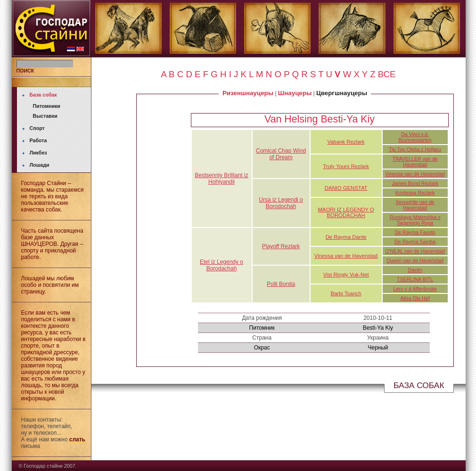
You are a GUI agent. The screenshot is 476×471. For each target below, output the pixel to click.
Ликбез (38, 153)
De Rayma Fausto (415, 232)
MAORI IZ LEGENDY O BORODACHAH (346, 212)
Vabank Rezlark (346, 142)
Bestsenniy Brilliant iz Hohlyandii (221, 179)
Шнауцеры (295, 93)
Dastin (415, 270)
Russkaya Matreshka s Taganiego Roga (415, 220)
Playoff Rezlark (281, 246)
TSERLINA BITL (415, 279)
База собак (43, 95)
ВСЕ (387, 74)
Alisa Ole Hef (415, 298)
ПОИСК (25, 71)
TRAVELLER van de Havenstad (415, 162)
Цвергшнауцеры (342, 93)
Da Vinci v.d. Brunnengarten (415, 137)
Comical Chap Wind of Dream (281, 154)
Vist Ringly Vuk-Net (346, 275)
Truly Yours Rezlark (346, 166)
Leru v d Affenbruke (415, 289)
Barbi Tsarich (346, 293)
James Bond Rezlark (415, 183)
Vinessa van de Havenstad (415, 174)
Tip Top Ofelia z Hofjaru (415, 149)
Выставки (45, 116)
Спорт (37, 128)
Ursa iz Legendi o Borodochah (281, 203)
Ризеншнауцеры (248, 93)
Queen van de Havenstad (415, 260)
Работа (38, 140)
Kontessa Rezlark (415, 193)
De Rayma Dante (346, 237)
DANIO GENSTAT (346, 188)
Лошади (40, 165)
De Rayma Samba (415, 242)
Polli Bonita (281, 284)
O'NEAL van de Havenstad (415, 251)
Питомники (47, 106)
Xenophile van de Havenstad (415, 205)
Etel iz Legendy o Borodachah (222, 265)
